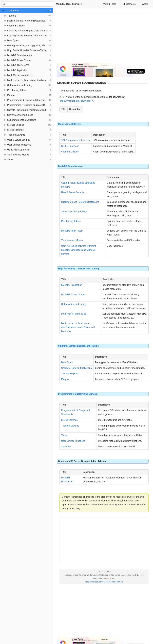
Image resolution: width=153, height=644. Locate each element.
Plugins (65, 379)
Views (64, 435)
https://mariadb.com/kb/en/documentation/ (104, 582)
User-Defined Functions (73, 441)
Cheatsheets (129, 4)
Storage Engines (70, 374)
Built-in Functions (70, 146)
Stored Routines (69, 420)
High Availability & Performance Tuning (78, 269)
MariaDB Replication (72, 285)
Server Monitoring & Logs (74, 212)
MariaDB (77, 4)
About (145, 4)
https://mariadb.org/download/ (76, 101)
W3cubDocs (63, 4)
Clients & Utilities (70, 152)
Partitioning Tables (71, 221)
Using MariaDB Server (69, 124)
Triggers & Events (70, 426)
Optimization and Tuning (74, 304)
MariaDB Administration (71, 166)
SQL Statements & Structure (76, 140)
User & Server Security (73, 192)
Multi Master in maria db (74, 314)
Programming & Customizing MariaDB (78, 394)
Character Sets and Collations (76, 368)
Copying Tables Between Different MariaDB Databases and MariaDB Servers (79, 250)
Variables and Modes (72, 240)
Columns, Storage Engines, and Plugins (78, 346)
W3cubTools (110, 4)
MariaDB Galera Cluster (73, 295)
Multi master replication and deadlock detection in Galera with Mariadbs (78, 327)
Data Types (67, 362)
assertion (66, 447)
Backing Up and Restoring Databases (80, 202)
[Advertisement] (103, 37)
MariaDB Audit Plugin (72, 231)
